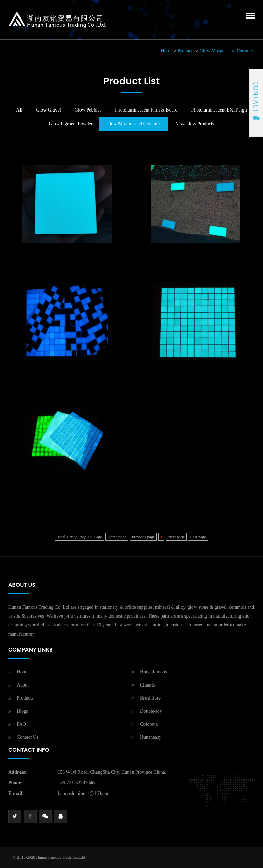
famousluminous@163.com (84, 793)
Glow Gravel (48, 110)
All (19, 110)
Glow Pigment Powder (71, 124)
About (23, 685)
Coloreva (149, 724)
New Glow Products (195, 124)
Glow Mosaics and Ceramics (227, 51)
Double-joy (151, 711)
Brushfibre (150, 698)
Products (186, 51)
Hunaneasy (151, 737)
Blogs (22, 711)
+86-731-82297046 (76, 783)
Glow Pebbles (88, 110)
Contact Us (28, 737)
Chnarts (148, 685)
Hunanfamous (154, 672)
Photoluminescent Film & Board (146, 110)
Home (167, 51)
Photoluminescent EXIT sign (219, 110)
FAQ (21, 724)
